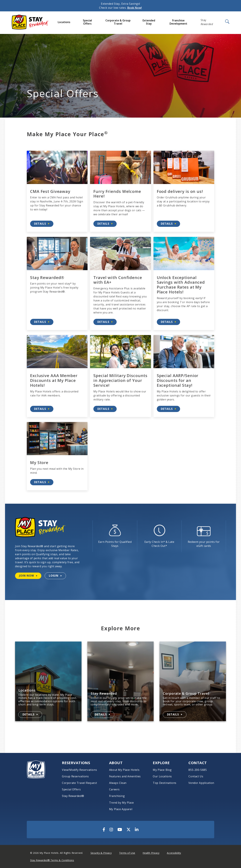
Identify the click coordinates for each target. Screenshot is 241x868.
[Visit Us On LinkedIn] (137, 830)
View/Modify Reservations (79, 770)
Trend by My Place (122, 803)
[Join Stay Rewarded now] (28, 576)
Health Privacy (151, 853)
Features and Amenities (125, 776)
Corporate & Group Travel (118, 22)
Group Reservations (75, 776)
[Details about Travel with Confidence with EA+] (105, 322)
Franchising (117, 796)
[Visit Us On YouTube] (120, 830)
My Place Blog (162, 770)
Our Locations (162, 776)
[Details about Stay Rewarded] (103, 715)
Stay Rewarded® (73, 796)
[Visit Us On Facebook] (104, 830)
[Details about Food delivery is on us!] (168, 224)
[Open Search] (227, 22)
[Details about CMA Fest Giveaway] (42, 224)
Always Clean (118, 783)
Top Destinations (165, 783)
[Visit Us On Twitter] (129, 830)
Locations (64, 22)
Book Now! (135, 8)
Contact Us (196, 776)
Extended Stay (149, 22)
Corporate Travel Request (79, 783)
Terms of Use (127, 853)
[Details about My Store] (42, 482)
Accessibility (174, 853)
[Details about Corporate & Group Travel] (175, 715)
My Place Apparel (121, 809)
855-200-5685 (198, 770)
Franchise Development (178, 22)
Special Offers (87, 22)
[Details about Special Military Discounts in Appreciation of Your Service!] (105, 409)
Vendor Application (201, 783)
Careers (114, 789)
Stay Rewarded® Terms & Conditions (52, 860)
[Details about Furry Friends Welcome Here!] (105, 224)
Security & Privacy (101, 853)
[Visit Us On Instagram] (111, 830)
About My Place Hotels (124, 770)
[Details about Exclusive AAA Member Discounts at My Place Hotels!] (42, 409)
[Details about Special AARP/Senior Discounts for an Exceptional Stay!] (168, 409)
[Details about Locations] (30, 715)
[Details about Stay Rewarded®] (42, 322)
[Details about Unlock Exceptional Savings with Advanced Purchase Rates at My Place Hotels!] (168, 322)
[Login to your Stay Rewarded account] (55, 576)
